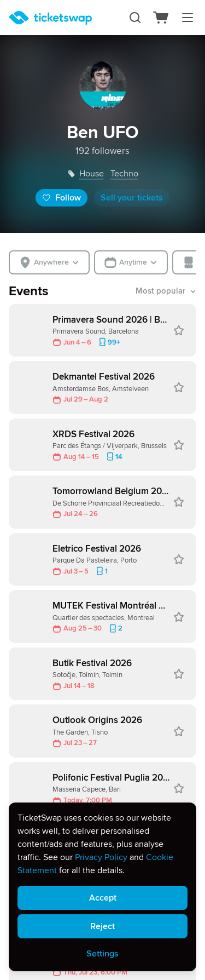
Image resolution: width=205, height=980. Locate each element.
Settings (102, 954)
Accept (103, 898)
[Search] (135, 18)
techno (124, 174)
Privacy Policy (101, 857)
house (92, 174)
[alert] (102, 887)
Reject (102, 926)
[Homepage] (50, 18)
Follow (61, 198)
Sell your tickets (132, 198)
